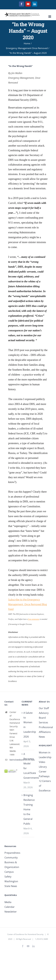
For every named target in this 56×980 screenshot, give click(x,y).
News (42, 737)
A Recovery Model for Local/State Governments (28, 766)
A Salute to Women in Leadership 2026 (28, 725)
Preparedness (11, 853)
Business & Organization (11, 865)
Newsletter (11, 912)
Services (43, 722)
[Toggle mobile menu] (50, 17)
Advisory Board (44, 715)
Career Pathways (44, 774)
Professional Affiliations (45, 730)
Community (11, 858)
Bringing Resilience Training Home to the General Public (28, 809)
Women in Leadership (45, 755)
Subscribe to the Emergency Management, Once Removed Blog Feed (28, 604)
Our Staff (44, 708)
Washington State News (11, 884)
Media (8, 902)
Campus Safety (9, 874)
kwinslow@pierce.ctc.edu (13, 760)
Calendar (10, 907)
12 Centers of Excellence (45, 786)
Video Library (43, 764)
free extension (34, 619)
